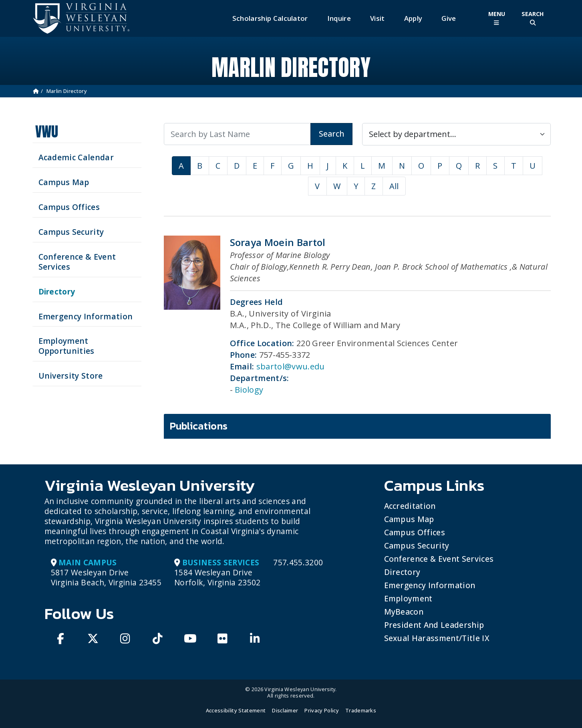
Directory (402, 572)
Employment (408, 598)
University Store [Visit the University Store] (71, 376)
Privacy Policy (321, 710)
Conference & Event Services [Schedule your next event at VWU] (77, 262)
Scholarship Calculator (270, 18)
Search (331, 134)
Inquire (339, 18)
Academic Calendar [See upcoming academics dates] (76, 157)
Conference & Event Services (439, 559)
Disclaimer (285, 710)
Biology (249, 390)
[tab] (357, 426)
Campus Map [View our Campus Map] (64, 182)
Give (449, 18)
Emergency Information (430, 585)
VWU (47, 132)
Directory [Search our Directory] (57, 291)
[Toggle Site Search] (533, 18)
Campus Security (417, 545)
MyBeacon (404, 612)
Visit (378, 18)
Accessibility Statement (236, 710)
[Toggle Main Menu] (497, 18)
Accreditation (410, 506)
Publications (199, 426)
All (394, 186)
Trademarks (361, 710)
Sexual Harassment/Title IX (437, 638)
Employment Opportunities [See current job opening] (66, 346)
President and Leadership (434, 625)
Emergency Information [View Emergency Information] (86, 316)
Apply (413, 18)
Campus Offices (415, 532)
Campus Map (409, 519)
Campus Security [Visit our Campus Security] (71, 232)
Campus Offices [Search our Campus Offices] (69, 207)
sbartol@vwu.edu (291, 366)
